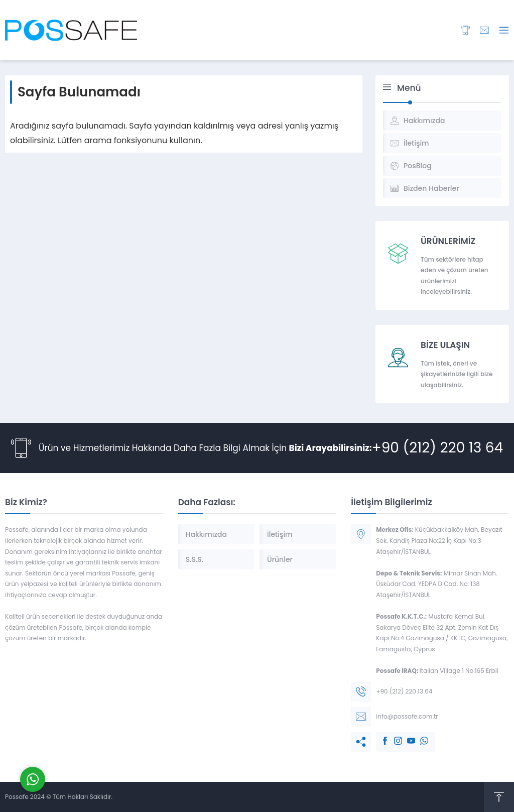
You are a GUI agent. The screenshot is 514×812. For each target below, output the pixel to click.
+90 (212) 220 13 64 (437, 448)
